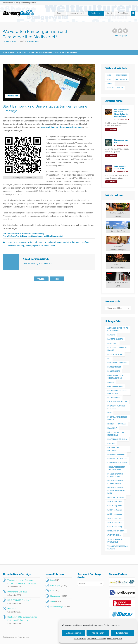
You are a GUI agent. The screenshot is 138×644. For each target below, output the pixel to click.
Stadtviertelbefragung (70, 242)
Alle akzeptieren (74, 633)
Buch (52, 580)
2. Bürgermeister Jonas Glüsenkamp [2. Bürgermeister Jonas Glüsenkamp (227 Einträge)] (118, 329)
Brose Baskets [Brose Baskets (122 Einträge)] (114, 371)
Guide (59, 13)
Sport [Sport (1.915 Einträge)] (110, 84)
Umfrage (84, 242)
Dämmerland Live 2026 (17, 592)
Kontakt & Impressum (115, 639)
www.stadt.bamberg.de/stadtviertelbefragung (61, 127)
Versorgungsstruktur (33, 246)
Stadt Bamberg (38, 242)
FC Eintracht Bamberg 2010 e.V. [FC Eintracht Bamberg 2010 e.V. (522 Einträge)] (117, 418)
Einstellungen (122, 633)
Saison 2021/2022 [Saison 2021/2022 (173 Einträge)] (115, 523)
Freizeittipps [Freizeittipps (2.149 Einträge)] (122, 75)
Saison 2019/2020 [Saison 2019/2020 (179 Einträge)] (115, 514)
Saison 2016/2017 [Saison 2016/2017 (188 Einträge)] (115, 502)
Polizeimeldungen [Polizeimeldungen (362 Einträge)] (115, 497)
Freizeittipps (123, 13)
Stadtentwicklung (53, 242)
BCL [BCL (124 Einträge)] (109, 359)
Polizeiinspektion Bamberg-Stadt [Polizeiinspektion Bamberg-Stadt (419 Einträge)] (115, 482)
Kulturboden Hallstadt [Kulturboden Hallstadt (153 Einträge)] (113, 449)
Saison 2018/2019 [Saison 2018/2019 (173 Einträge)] (115, 510)
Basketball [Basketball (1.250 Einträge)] (112, 343)
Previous (41, 279)
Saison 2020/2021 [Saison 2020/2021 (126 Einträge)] (115, 518)
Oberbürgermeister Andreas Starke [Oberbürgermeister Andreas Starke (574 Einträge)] (116, 468)
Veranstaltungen (57, 607)
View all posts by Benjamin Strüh (37, 263)
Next (57, 279)
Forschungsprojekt (23, 242)
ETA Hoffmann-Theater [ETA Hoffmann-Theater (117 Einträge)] (117, 402)
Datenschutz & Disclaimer (96, 639)
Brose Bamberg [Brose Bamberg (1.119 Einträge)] (114, 367)
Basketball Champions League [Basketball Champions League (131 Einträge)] (117, 349)
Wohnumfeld (48, 246)
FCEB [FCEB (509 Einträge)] (109, 413)
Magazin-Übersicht (77, 13)
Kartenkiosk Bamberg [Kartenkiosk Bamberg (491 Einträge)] (117, 439)
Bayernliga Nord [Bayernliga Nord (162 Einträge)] (115, 354)
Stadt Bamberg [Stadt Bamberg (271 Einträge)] (114, 535)
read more (111, 130)
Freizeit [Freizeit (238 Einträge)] (111, 424)
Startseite (25, 3)
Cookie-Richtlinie (80, 639)
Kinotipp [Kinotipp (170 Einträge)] (111, 443)
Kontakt (33, 3)
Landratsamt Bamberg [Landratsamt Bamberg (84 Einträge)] (117, 463)
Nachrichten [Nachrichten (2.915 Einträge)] (121, 79)
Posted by (28, 41)
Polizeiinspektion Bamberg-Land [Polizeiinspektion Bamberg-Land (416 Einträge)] (115, 475)
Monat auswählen (114, 308)
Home (5, 52)
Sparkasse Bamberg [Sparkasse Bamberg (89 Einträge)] (116, 531)
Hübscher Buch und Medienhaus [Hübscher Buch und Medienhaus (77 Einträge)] (116, 434)
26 (25, 52)
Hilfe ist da (12, 609)
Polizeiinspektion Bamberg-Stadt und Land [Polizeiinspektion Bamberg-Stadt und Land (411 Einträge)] (116, 490)
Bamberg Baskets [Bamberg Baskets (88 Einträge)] (115, 339)
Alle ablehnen (98, 633)
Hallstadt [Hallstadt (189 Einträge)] (112, 428)
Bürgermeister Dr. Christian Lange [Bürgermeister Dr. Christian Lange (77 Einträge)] (116, 377)
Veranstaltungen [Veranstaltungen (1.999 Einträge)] (115, 88)
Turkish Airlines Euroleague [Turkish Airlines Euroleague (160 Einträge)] (115, 541)
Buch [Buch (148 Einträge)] (110, 75)
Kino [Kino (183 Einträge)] (109, 79)
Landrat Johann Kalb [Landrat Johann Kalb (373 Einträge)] (117, 459)
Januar (19, 52)
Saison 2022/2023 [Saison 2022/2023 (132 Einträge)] (115, 527)
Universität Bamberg (15, 246)
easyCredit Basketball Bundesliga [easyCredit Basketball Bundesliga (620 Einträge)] (117, 392)
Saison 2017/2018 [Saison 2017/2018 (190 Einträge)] (115, 506)
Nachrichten (96, 13)
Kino (52, 591)
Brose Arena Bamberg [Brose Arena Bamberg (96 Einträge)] (117, 363)
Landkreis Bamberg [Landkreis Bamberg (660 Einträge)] (116, 454)
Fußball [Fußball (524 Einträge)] (122, 424)
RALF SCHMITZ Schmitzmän (20, 600)
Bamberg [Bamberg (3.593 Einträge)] (111, 335)
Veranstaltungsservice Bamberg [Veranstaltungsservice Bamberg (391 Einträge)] (118, 548)
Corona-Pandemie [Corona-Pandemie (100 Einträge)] (115, 386)
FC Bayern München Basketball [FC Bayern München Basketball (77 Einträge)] (116, 407)
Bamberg (11, 242)
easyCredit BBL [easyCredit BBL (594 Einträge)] (114, 398)
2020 (12, 52)
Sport (109, 13)
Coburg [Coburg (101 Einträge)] (111, 382)
